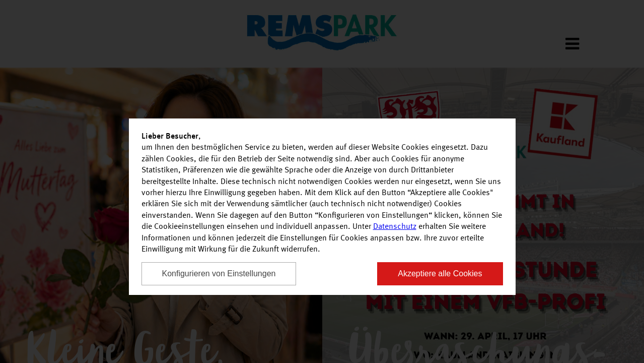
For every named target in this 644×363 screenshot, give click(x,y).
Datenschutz (395, 227)
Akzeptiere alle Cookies (440, 274)
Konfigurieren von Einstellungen (219, 274)
